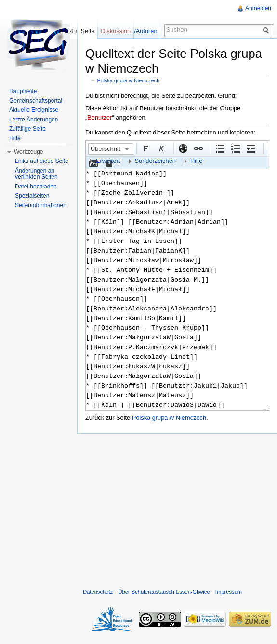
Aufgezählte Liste (220, 148)
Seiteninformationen (41, 205)
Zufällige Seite (27, 129)
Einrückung (251, 148)
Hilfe (197, 161)
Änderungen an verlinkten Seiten (36, 174)
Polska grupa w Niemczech (129, 80)
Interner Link (198, 148)
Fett (145, 148)
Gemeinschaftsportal (36, 101)
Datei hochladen (36, 187)
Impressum (229, 592)
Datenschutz (98, 592)
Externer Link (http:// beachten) (183, 148)
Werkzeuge (28, 152)
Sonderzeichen (155, 161)
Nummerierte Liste (235, 148)
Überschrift (106, 149)
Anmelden (258, 8)
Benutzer (99, 117)
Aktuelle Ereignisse (34, 110)
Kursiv (161, 148)
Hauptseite (23, 91)
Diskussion (116, 31)
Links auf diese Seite (42, 161)
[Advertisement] (177, 509)
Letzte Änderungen (33, 120)
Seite (87, 31)
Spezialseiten (32, 196)
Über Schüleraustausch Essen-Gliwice (164, 592)
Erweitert (108, 161)
